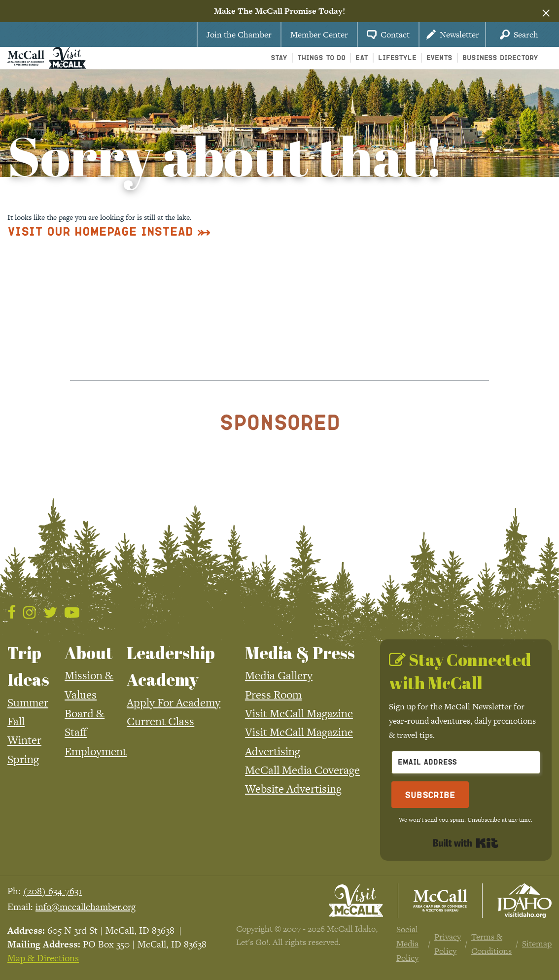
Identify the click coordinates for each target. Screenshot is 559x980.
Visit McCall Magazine (299, 713)
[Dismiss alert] (546, 11)
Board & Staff (85, 723)
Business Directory (500, 57)
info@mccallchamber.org (86, 907)
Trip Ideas (28, 666)
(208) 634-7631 (52, 891)
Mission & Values (89, 685)
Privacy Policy (448, 944)
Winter (24, 740)
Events (439, 57)
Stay (279, 57)
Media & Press (300, 653)
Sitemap (537, 944)
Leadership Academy (171, 666)
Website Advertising (293, 789)
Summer (28, 702)
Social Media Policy (407, 944)
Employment (96, 751)
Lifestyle (397, 57)
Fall (16, 721)
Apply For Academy (174, 702)
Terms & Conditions (491, 944)
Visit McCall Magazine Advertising (299, 741)
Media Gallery (279, 675)
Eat (362, 57)
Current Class (160, 721)
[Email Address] (466, 762)
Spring (23, 759)
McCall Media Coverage (302, 770)
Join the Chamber (239, 35)
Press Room (273, 695)
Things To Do (321, 57)
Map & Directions (43, 958)
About (89, 653)
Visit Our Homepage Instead (100, 231)
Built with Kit (466, 843)
